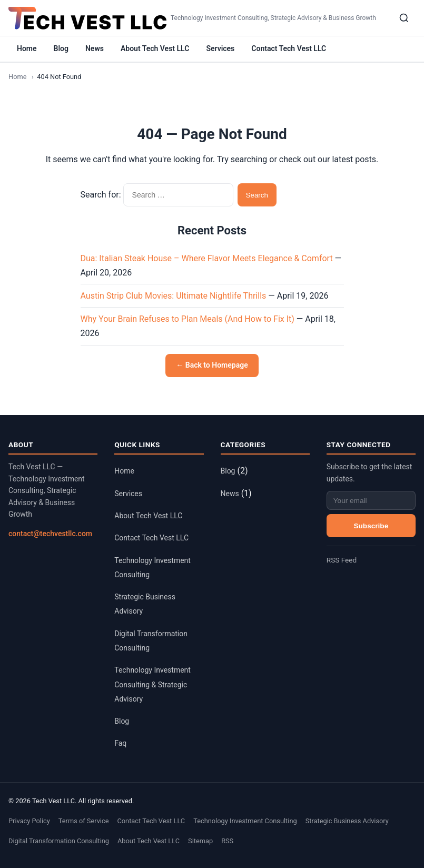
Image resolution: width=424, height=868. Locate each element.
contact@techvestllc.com (50, 534)
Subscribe (371, 526)
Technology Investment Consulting (245, 821)
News (95, 48)
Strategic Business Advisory (347, 821)
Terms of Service (84, 821)
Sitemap (200, 841)
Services (220, 48)
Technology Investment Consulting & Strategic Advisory (152, 684)
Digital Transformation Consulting (59, 841)
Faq (120, 743)
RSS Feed (342, 560)
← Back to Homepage (212, 365)
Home (27, 48)
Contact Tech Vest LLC (289, 48)
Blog (61, 48)
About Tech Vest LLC (155, 48)
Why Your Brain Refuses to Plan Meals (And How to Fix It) (188, 319)
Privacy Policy (29, 821)
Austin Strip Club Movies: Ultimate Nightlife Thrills (174, 296)
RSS (227, 841)
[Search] (404, 18)
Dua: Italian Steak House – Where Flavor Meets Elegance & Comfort (207, 258)
